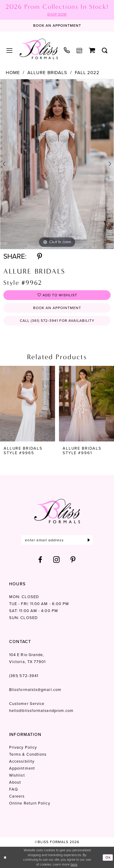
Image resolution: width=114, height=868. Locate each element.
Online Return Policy (30, 803)
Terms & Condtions (28, 754)
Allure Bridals (47, 73)
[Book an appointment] (57, 26)
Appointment (22, 768)
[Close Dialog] (5, 858)
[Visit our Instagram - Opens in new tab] (57, 560)
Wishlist (17, 775)
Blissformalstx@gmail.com (35, 690)
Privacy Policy (23, 747)
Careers (17, 796)
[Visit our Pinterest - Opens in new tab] (73, 560)
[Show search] (105, 50)
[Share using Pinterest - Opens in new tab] (40, 256)
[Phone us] (67, 50)
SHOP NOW (57, 14)
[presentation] (28, 404)
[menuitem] (10, 50)
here (74, 864)
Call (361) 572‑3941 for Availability (57, 321)
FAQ (14, 789)
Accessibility (22, 761)
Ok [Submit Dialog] (108, 857)
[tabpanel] (57, 164)
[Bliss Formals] (39, 49)
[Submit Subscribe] (89, 540)
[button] (10, 50)
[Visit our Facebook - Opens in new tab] (40, 560)
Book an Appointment (57, 308)
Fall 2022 (87, 73)
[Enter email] (57, 540)
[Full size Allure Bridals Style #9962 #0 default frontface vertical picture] (57, 164)
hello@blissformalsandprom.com (41, 711)
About (15, 782)
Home (13, 73)
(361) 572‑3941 (24, 676)
